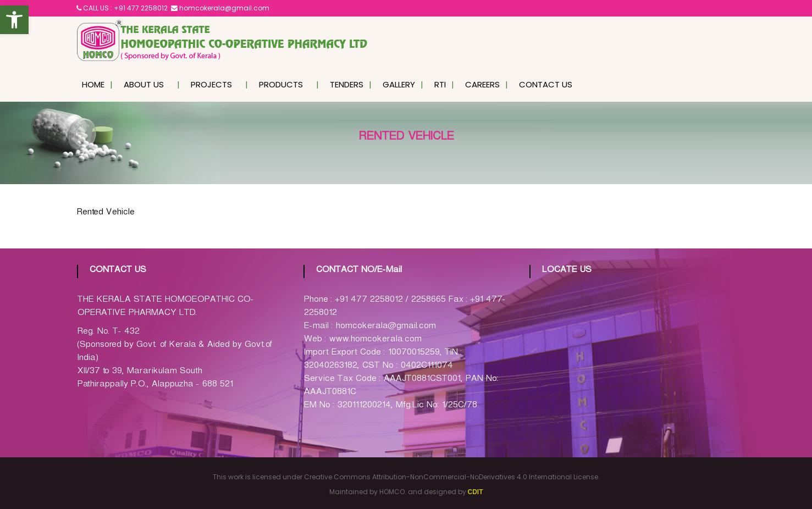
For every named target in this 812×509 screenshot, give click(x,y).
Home (93, 84)
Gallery (399, 84)
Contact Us (546, 84)
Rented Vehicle (105, 214)
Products (281, 84)
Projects (211, 84)
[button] (14, 20)
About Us (144, 84)
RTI (440, 84)
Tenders (347, 84)
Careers (482, 84)
